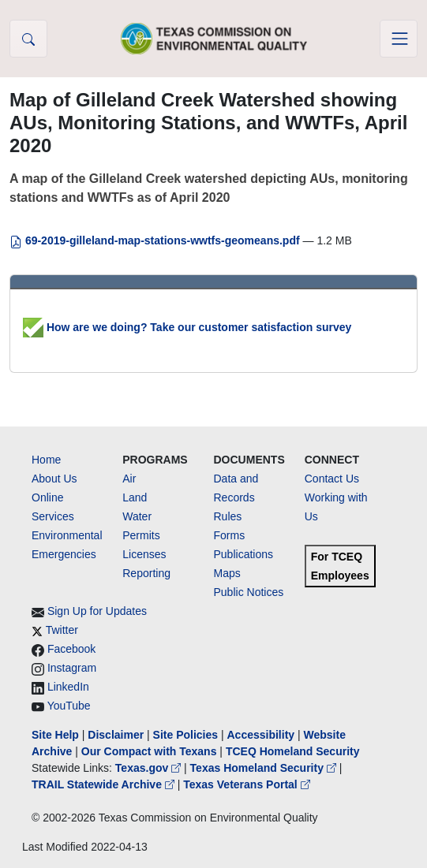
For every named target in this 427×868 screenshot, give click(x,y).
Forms (230, 535)
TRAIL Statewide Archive (105, 784)
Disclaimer (116, 735)
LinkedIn (68, 687)
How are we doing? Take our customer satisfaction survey (187, 327)
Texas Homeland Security (265, 768)
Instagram (72, 668)
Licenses (144, 554)
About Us (54, 479)
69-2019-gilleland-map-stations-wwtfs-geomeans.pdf (156, 240)
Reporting (146, 573)
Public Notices (249, 592)
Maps (227, 573)
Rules (228, 516)
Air (129, 479)
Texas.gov (150, 768)
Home (46, 460)
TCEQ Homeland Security (293, 751)
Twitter (62, 630)
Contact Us (332, 479)
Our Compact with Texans (149, 751)
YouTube (69, 706)
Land (135, 497)
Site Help (55, 735)
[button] (28, 39)
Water (137, 516)
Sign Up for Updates (97, 611)
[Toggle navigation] (399, 39)
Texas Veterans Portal (246, 784)
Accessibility (262, 735)
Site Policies (185, 735)
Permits (141, 535)
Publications (244, 554)
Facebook (71, 649)
